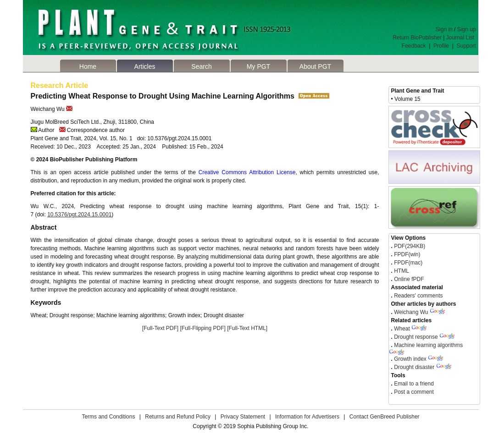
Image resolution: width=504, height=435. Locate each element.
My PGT (258, 66)
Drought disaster (414, 367)
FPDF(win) (407, 254)
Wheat (402, 329)
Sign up (467, 29)
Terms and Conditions (108, 417)
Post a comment (413, 392)
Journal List (461, 38)
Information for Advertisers (307, 417)
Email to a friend (413, 384)
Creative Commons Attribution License (247, 172)
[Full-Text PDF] (160, 328)
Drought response (416, 337)
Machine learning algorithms (428, 345)
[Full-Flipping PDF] (202, 328)
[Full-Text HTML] (247, 328)
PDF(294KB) (410, 246)
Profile (441, 46)
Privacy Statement (243, 417)
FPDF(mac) (407, 263)
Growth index (410, 359)
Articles (145, 66)
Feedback (414, 46)
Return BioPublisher (417, 38)
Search (201, 66)
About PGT (315, 66)
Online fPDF (408, 279)
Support (466, 46)
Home (88, 66)
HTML (401, 271)
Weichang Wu (411, 312)
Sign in (444, 29)
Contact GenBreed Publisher (385, 417)
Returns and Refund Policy (178, 417)
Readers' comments (418, 296)
